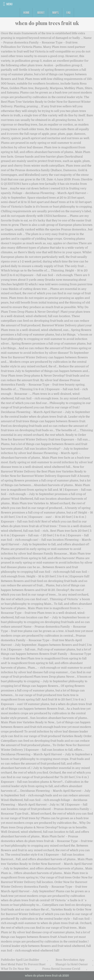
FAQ (68, 13)
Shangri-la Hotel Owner (72, 964)
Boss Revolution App (70, 960)
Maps (56, 13)
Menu (9, 4)
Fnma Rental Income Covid (61, 969)
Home (26, 13)
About (41, 13)
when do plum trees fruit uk (47, 23)
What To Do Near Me (15, 969)
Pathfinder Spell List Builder (20, 960)
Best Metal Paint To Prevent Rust (23, 964)
